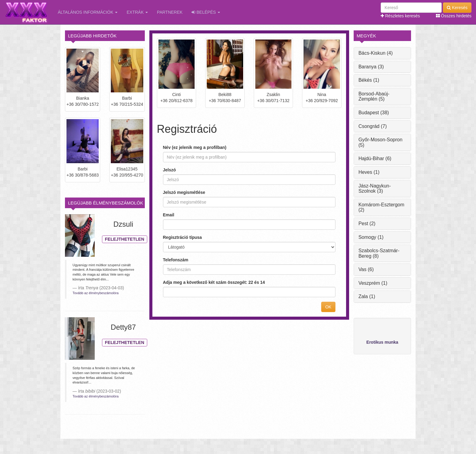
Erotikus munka (382, 342)
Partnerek (170, 12)
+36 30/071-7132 (273, 101)
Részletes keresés (400, 16)
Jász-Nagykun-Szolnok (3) (375, 189)
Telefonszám (176, 260)
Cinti (176, 95)
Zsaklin (273, 95)
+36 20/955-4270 (127, 175)
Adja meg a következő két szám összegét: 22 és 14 (214, 282)
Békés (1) (369, 80)
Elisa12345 (127, 169)
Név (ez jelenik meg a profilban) (195, 147)
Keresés (457, 8)
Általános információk (88, 12)
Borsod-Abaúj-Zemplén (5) (374, 96)
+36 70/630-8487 (225, 101)
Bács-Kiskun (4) (376, 53)
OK (328, 307)
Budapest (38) (374, 113)
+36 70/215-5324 (127, 104)
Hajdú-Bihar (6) (375, 158)
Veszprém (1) (373, 283)
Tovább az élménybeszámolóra (96, 293)
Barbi (127, 98)
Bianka (83, 98)
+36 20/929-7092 (322, 101)
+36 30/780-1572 (83, 104)
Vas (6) (366, 269)
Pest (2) (367, 224)
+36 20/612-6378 (176, 101)
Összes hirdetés (454, 16)
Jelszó (170, 170)
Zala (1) (367, 296)
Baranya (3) (371, 67)
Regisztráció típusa (182, 237)
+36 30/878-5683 (83, 175)
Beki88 (225, 95)
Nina (322, 95)
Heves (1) (369, 172)
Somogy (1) (371, 237)
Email (169, 215)
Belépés (206, 12)
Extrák (137, 12)
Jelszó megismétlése (184, 192)
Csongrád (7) (373, 126)
